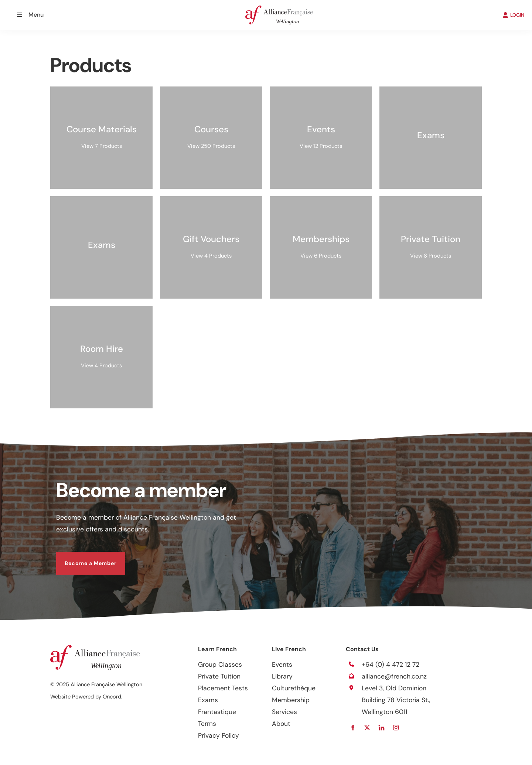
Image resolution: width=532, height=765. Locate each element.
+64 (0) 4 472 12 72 (391, 664)
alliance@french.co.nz (394, 676)
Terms (207, 724)
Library (282, 676)
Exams (208, 700)
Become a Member (82, 558)
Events (282, 664)
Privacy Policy (219, 735)
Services (284, 712)
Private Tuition (219, 676)
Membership (291, 700)
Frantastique (217, 712)
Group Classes (220, 664)
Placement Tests (223, 688)
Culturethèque (294, 688)
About (281, 724)
